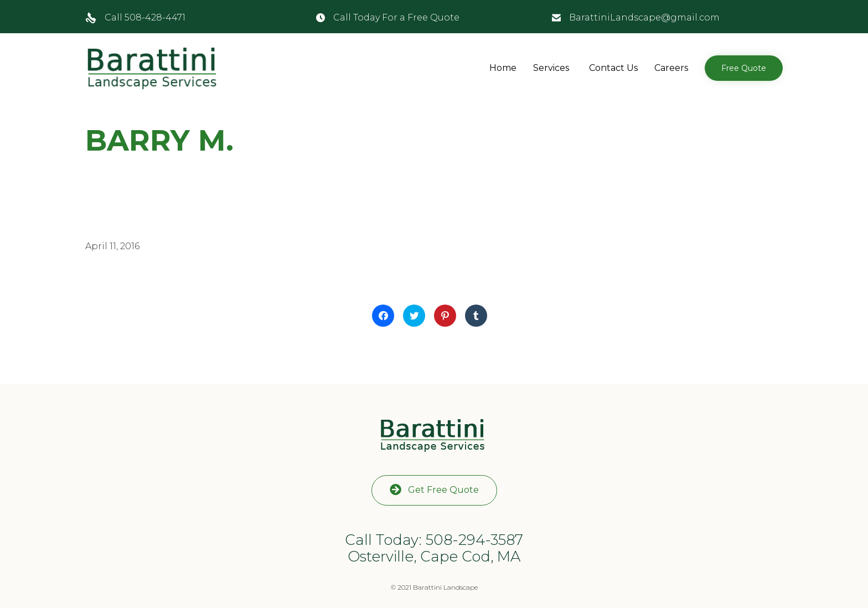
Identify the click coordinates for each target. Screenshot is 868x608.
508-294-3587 (474, 540)
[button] (744, 68)
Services (551, 68)
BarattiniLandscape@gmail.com (644, 17)
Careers (671, 68)
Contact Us (613, 68)
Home (503, 68)
